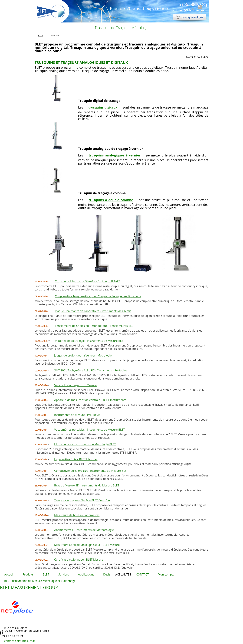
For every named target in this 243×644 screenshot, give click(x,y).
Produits (28, 574)
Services (64, 574)
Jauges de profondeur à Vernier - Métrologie (83, 355)
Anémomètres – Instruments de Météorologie (84, 530)
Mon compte (166, 574)
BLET (46, 574)
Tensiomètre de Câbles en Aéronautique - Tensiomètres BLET (95, 326)
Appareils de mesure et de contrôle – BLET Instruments (90, 400)
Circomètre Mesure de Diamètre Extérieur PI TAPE (88, 281)
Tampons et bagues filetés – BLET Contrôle (82, 500)
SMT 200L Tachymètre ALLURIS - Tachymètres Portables (91, 370)
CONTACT (142, 574)
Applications (86, 574)
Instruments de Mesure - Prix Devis (77, 415)
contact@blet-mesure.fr (20, 641)
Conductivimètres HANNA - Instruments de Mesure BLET (91, 471)
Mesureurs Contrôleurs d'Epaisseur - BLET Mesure (87, 545)
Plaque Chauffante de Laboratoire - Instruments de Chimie (93, 311)
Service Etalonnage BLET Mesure (75, 385)
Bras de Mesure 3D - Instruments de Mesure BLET (87, 485)
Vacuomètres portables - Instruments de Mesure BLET (90, 430)
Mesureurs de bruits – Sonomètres (77, 515)
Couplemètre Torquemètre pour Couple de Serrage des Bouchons (98, 296)
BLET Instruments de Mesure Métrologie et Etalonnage (40, 581)
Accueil (9, 574)
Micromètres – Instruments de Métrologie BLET (85, 444)
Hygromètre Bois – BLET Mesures (76, 459)
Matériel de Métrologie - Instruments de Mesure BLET (90, 341)
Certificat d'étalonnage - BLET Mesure (79, 560)
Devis (107, 574)
